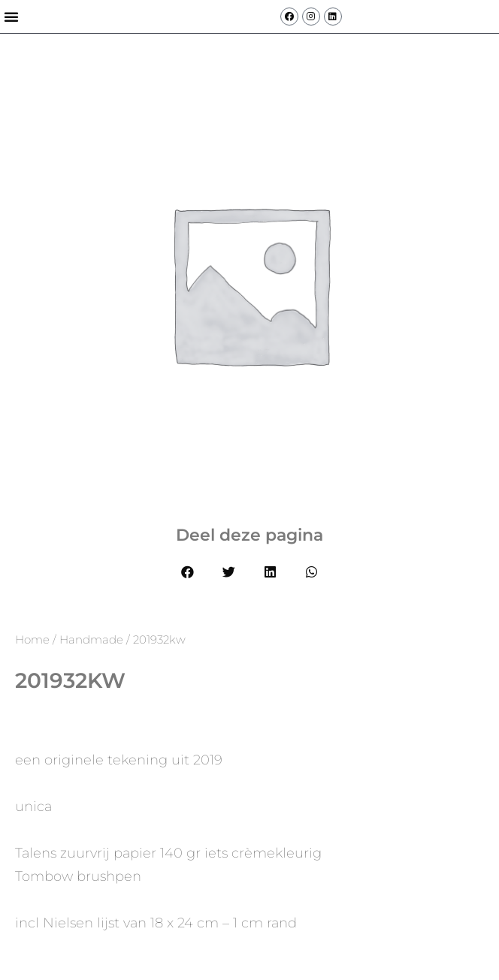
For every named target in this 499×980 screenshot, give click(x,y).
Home (32, 639)
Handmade (91, 639)
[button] (11, 17)
